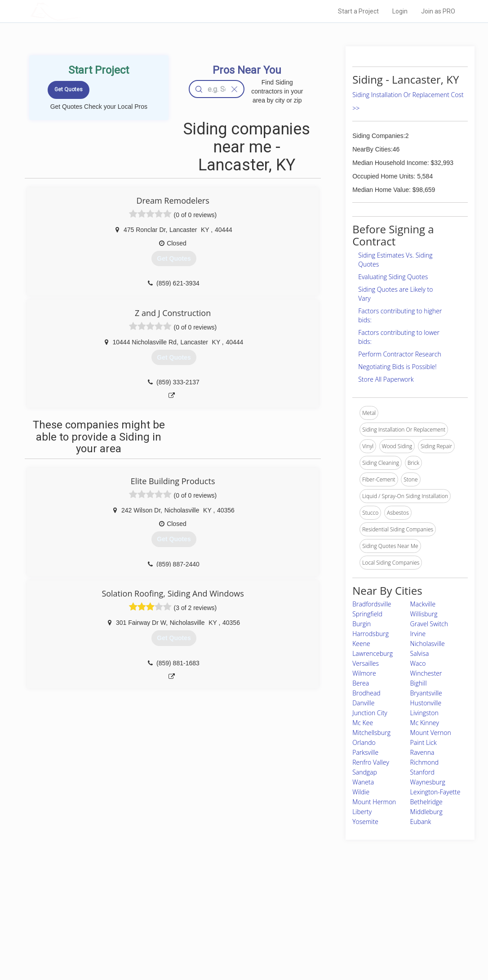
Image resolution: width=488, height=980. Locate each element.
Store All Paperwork (386, 379)
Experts (207, 914)
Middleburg (426, 812)
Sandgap (365, 772)
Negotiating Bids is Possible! (397, 367)
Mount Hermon (374, 802)
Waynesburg (428, 782)
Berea (361, 683)
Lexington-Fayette (435, 792)
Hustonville (426, 703)
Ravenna (422, 752)
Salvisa (420, 653)
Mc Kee (363, 723)
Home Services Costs (125, 904)
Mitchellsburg (371, 733)
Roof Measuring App (223, 924)
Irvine (418, 634)
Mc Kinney (425, 723)
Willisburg (424, 614)
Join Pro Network (219, 904)
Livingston (424, 713)
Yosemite (365, 822)
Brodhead (366, 693)
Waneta (363, 782)
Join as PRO (438, 11)
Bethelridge (426, 802)
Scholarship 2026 (344, 904)
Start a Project (358, 11)
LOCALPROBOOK (83, 11)
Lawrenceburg (373, 653)
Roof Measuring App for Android (237, 944)
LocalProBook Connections (356, 935)
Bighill (419, 683)
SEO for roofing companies (356, 944)
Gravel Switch (429, 624)
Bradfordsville (372, 604)
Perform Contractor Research (400, 354)
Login (400, 11)
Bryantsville (426, 693)
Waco (418, 663)
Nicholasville (428, 644)
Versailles (366, 663)
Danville (363, 703)
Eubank (421, 822)
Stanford (422, 772)
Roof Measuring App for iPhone (236, 935)
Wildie (361, 792)
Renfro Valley (371, 762)
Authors (333, 924)
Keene (361, 644)
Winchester (426, 673)
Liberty (362, 812)
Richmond (425, 762)
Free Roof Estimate (122, 935)
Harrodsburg (370, 634)
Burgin (362, 624)
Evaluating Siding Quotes (393, 277)
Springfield (367, 614)
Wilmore (364, 673)
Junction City (370, 713)
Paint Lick (424, 742)
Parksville (365, 752)
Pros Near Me (115, 914)
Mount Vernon (431, 733)
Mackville (423, 604)
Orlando (364, 742)
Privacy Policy (340, 914)
